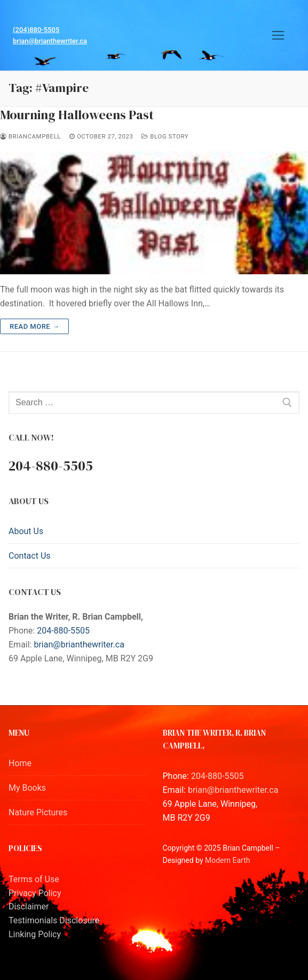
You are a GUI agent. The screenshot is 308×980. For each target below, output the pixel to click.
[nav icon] (278, 35)
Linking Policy (35, 934)
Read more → (34, 326)
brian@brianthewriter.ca (50, 41)
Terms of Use (34, 879)
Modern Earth (227, 860)
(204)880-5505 (36, 30)
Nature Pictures (38, 812)
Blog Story (165, 136)
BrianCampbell (30, 136)
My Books (27, 788)
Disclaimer (29, 906)
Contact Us (30, 556)
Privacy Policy (35, 893)
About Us (26, 531)
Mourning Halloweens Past (77, 115)
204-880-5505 (63, 631)
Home (20, 763)
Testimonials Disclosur (52, 920)
